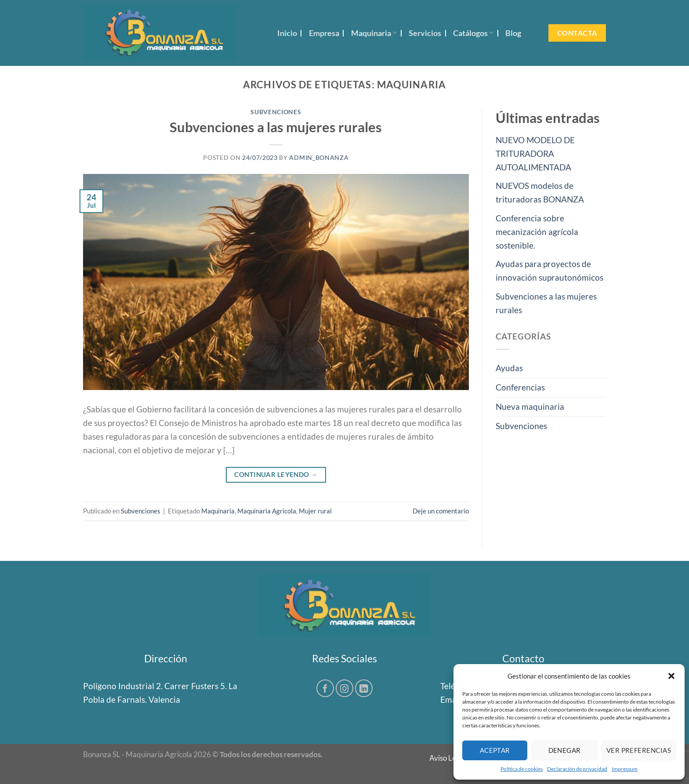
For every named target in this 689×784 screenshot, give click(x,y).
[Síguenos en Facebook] (325, 688)
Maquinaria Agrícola (267, 511)
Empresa (324, 33)
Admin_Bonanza (319, 158)
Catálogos (473, 33)
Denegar (565, 750)
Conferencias (520, 387)
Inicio (287, 33)
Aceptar (495, 750)
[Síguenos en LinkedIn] (364, 688)
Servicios (425, 33)
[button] (671, 676)
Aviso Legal (448, 758)
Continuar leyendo (276, 475)
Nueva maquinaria (530, 406)
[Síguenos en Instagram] (344, 688)
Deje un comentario (441, 511)
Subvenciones (276, 112)
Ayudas (509, 368)
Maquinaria (374, 33)
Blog (513, 33)
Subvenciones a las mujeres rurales (276, 127)
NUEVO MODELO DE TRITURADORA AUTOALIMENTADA (535, 154)
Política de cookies (522, 769)
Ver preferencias (639, 750)
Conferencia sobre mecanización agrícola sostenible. (537, 232)
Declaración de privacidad (577, 769)
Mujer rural (315, 511)
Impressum (625, 769)
